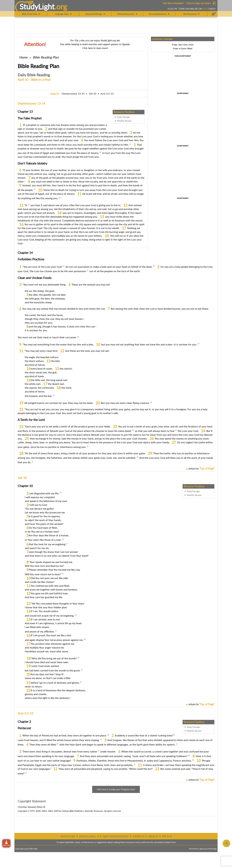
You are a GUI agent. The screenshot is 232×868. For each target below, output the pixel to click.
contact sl (138, 836)
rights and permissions (115, 836)
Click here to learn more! (95, 48)
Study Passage (123, 117)
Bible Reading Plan (46, 57)
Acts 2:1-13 (107, 94)
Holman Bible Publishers (73, 811)
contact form (170, 842)
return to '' (201, 468)
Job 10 (92, 94)
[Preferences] (214, 14)
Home (23, 57)
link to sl (167, 836)
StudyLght (37, 7)
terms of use (68, 836)
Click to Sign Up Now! (198, 3)
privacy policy (87, 836)
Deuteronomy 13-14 (73, 94)
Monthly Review (124, 121)
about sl (153, 836)
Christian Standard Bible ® (31, 807)
